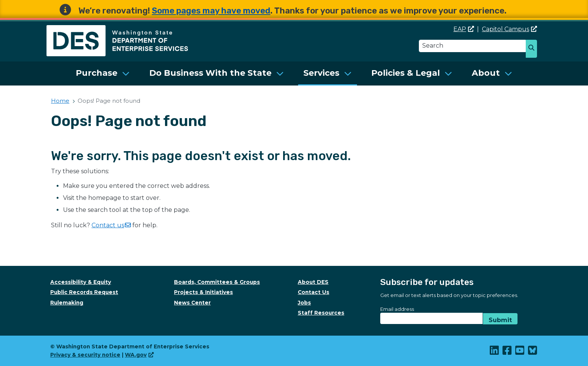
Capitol (509, 29)
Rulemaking (67, 303)
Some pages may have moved (211, 11)
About (486, 73)
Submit (500, 320)
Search (534, 49)
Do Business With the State (210, 73)
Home (60, 101)
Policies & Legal (406, 73)
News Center (192, 303)
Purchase (97, 73)
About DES (313, 282)
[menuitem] (103, 73)
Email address (397, 309)
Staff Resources (321, 313)
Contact (111, 225)
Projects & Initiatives (203, 292)
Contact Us (313, 292)
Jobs (304, 303)
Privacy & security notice (85, 355)
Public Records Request (84, 292)
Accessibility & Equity (81, 282)
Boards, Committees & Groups (217, 282)
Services (321, 73)
